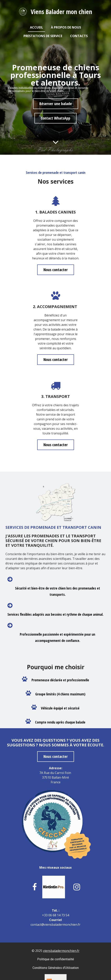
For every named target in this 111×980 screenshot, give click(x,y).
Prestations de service (43, 36)
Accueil (37, 27)
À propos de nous (66, 27)
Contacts (79, 36)
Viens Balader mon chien (61, 12)
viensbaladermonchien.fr (61, 951)
